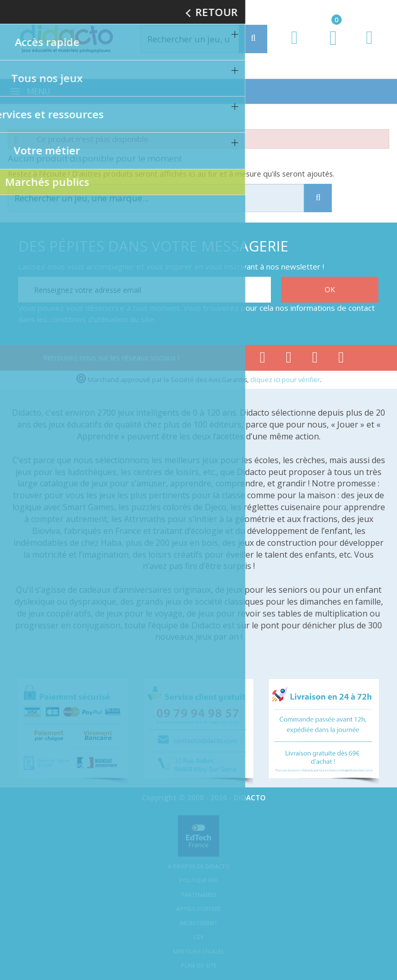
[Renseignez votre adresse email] (144, 290)
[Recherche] (253, 39)
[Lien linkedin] (341, 359)
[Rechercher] (201, 39)
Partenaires (199, 895)
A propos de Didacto (199, 866)
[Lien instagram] (315, 359)
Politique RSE (198, 880)
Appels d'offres (198, 909)
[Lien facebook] (262, 359)
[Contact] (369, 47)
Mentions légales (198, 952)
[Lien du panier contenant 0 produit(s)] (328, 48)
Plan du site (199, 966)
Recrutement (199, 923)
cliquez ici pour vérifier (285, 380)
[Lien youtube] (289, 359)
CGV (198, 937)
